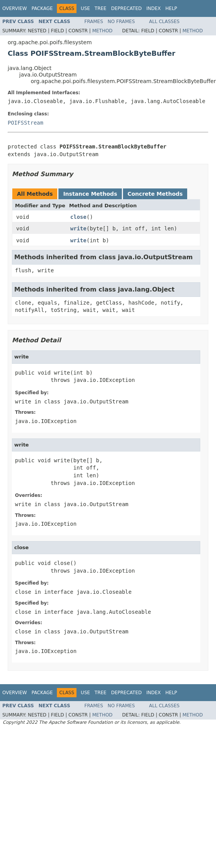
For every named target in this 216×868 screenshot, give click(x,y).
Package (42, 8)
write (78, 228)
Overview (15, 8)
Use (85, 8)
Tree (101, 8)
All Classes (164, 22)
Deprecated (126, 8)
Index (154, 8)
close (78, 217)
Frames (94, 22)
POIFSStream (26, 123)
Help (171, 8)
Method (102, 31)
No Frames (121, 22)
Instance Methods (90, 194)
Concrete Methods (155, 194)
